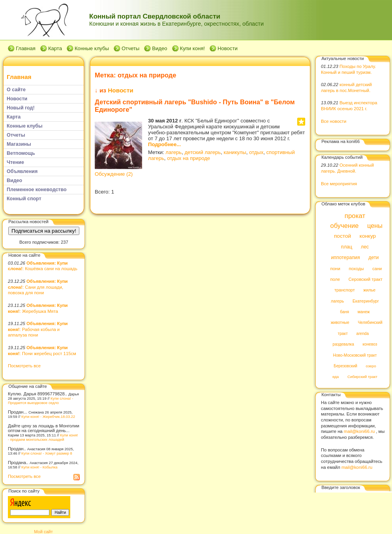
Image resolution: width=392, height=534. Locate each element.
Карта (55, 48)
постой (342, 236)
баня (344, 312)
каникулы (235, 152)
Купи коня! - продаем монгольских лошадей (43, 437)
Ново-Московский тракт (355, 355)
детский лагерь (203, 152)
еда (336, 377)
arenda (363, 334)
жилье (369, 290)
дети (373, 258)
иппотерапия (345, 258)
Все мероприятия (339, 184)
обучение (344, 226)
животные (340, 323)
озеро (371, 366)
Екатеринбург (366, 301)
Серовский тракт (366, 279)
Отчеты (130, 48)
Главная (26, 48)
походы (356, 269)
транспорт (345, 290)
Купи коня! (192, 48)
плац (347, 247)
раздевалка (343, 345)
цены (375, 226)
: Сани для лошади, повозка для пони (38, 287)
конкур (368, 236)
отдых (256, 152)
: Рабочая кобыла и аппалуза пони (38, 329)
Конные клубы (92, 48)
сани (377, 269)
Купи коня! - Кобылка (39, 467)
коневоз (370, 345)
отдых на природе (188, 158)
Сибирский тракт (362, 377)
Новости (228, 48)
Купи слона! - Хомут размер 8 (47, 453)
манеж (364, 312)
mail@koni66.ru (359, 431)
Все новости (334, 121)
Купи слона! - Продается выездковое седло (40, 400)
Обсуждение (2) (114, 174)
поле (335, 279)
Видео (159, 48)
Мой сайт (43, 532)
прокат (355, 216)
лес (365, 247)
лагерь (173, 152)
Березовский (345, 366)
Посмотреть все (24, 366)
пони (335, 269)
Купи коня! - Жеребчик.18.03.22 (48, 416)
